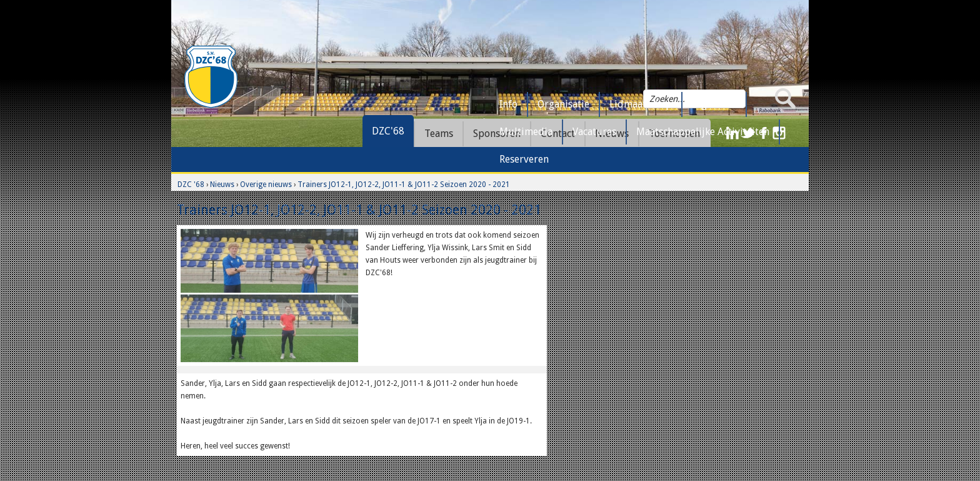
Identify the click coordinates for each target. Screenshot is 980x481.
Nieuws (222, 185)
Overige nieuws (266, 185)
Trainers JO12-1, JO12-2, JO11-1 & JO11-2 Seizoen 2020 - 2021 (404, 185)
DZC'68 (388, 131)
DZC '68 (191, 185)
